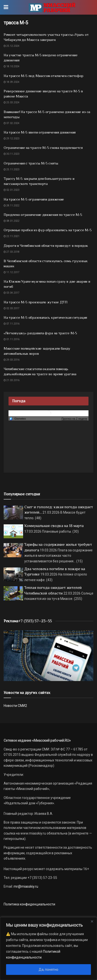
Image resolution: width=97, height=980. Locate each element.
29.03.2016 (12, 360)
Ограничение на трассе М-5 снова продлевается (43, 148)
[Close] (92, 921)
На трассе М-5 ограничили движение (34, 199)
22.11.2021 (12, 236)
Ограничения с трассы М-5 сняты (31, 163)
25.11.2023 (12, 169)
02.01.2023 (12, 190)
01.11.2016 (12, 339)
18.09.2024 (12, 82)
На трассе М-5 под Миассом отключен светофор (44, 76)
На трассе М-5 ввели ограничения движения (40, 132)
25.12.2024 (12, 46)
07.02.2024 (12, 123)
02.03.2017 (12, 308)
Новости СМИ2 (15, 706)
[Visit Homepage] (52, 7)
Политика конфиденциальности (29, 904)
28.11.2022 (12, 206)
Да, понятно (48, 970)
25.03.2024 (12, 102)
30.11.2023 (12, 154)
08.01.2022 (12, 221)
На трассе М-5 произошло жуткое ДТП (35, 302)
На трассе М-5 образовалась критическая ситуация (45, 317)
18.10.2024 (12, 66)
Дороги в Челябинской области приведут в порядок (46, 245)
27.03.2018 (12, 252)
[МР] (48, 655)
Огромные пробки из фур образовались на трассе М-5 (48, 230)
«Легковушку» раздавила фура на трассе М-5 (40, 333)
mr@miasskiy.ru (26, 886)
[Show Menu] (6, 7)
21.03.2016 (12, 380)
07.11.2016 (12, 324)
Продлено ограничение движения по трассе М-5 (43, 215)
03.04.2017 (12, 293)
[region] (48, 949)
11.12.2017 (12, 272)
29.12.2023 (12, 139)
